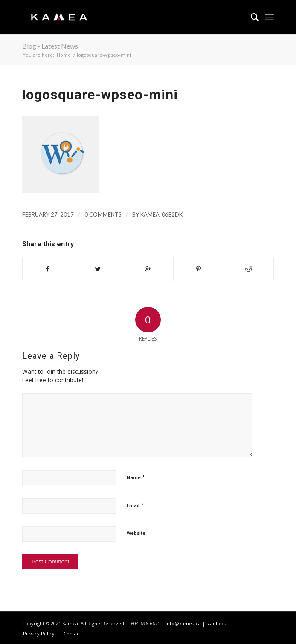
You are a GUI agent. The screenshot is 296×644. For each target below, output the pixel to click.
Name (136, 477)
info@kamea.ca (183, 623)
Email (135, 505)
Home (64, 55)
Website (136, 533)
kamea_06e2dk (161, 214)
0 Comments (103, 214)
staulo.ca (216, 623)
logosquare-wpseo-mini (100, 95)
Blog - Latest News (50, 46)
